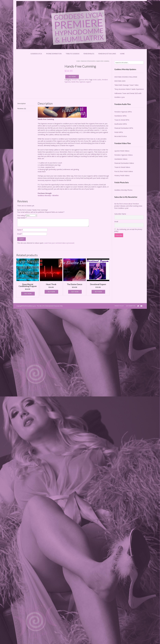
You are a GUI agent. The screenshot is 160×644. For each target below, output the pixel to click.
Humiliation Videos (121, 159)
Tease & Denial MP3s (122, 120)
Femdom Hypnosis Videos (124, 155)
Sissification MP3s (121, 124)
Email (20, 234)
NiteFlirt (56, 195)
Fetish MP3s (119, 132)
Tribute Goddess (73, 54)
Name (20, 230)
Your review (22, 218)
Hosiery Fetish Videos (122, 175)
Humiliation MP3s (120, 116)
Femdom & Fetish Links (107, 54)
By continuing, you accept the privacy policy (128, 230)
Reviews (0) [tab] (22, 108)
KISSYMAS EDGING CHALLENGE (126, 77)
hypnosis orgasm (85, 82)
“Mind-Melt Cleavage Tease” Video (126, 85)
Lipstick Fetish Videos (122, 151)
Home (122, 54)
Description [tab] (21, 103)
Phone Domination (54, 54)
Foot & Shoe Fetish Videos (124, 171)
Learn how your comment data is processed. (59, 243)
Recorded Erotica (121, 136)
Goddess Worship (44, 195)
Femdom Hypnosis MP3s (88, 61)
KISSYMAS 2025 (120, 81)
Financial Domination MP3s (124, 128)
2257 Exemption (131, 306)
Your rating (22, 215)
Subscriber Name (120, 214)
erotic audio (97, 80)
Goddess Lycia (36, 54)
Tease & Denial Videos (122, 167)
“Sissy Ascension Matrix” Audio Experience (129, 89)
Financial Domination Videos (124, 163)
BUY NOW (72, 77)
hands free (75, 82)
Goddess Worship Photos (123, 190)
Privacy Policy (119, 306)
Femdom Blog (89, 54)
